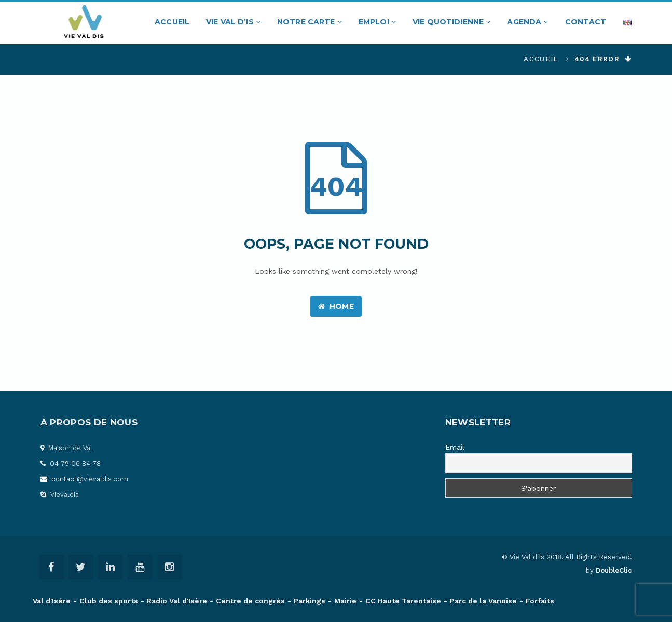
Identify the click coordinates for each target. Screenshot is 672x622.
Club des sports (109, 601)
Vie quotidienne (451, 22)
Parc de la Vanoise (483, 601)
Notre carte (310, 22)
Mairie (345, 601)
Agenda (527, 22)
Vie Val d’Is (233, 22)
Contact (586, 22)
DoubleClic (614, 570)
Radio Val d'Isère (177, 601)
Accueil (172, 22)
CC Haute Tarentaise (403, 601)
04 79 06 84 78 (71, 463)
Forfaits (540, 601)
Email (455, 447)
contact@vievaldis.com (84, 479)
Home (336, 306)
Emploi (377, 22)
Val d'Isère (52, 601)
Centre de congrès (250, 601)
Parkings (310, 601)
